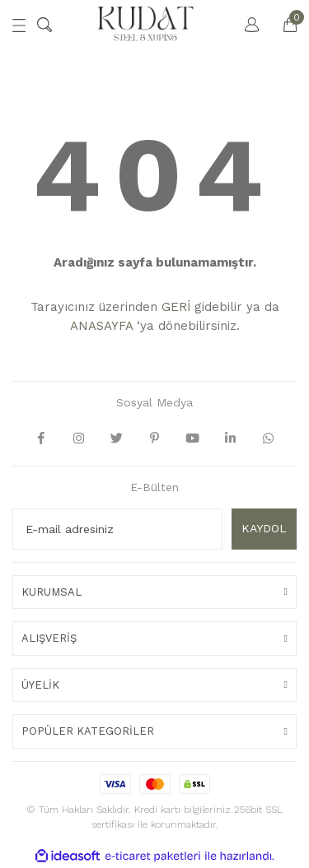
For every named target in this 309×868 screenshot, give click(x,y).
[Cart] (282, 25)
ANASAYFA (101, 326)
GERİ (176, 307)
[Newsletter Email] (117, 529)
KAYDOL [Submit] (264, 528)
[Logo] (145, 25)
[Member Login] (244, 25)
